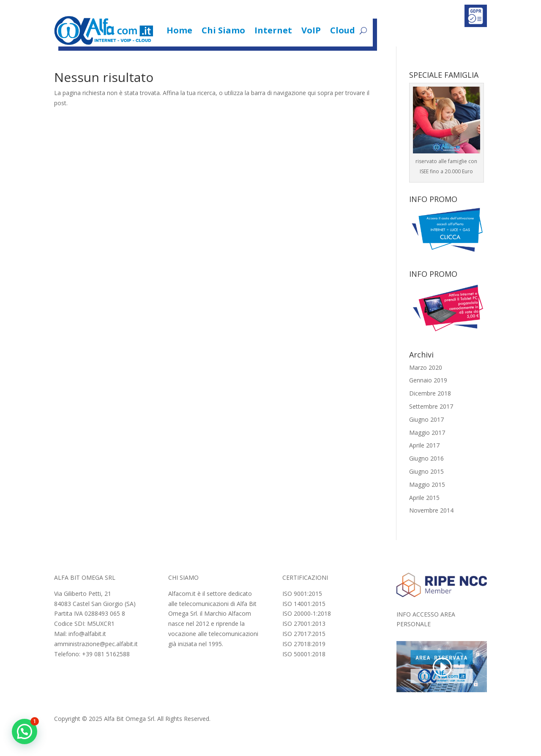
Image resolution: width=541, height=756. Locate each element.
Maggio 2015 (427, 484)
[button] (25, 731)
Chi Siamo (223, 30)
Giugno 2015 (426, 471)
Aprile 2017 (424, 445)
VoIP (311, 30)
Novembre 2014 (431, 510)
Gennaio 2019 (428, 380)
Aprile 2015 (424, 498)
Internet (273, 30)
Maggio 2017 (427, 433)
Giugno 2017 (426, 419)
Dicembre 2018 (430, 393)
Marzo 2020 (426, 367)
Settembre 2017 (431, 406)
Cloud (343, 30)
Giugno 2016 (426, 458)
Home (179, 30)
